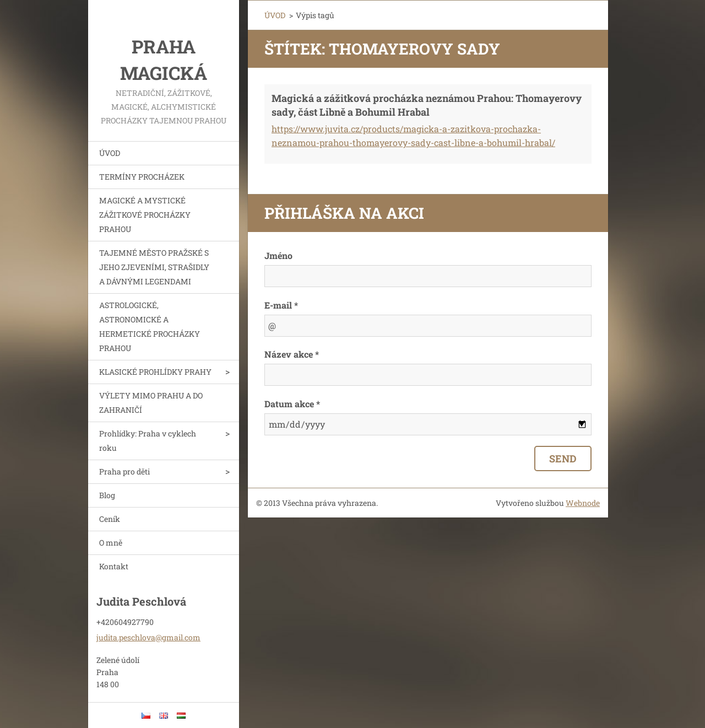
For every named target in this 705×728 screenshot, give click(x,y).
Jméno (278, 255)
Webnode (583, 503)
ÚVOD (110, 153)
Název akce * (292, 354)
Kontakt (114, 566)
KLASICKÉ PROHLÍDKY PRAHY (155, 372)
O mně (111, 543)
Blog (107, 495)
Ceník (110, 519)
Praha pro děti (124, 471)
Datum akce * (292, 404)
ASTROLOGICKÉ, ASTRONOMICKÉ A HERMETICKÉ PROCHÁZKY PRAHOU (150, 327)
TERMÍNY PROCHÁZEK (142, 177)
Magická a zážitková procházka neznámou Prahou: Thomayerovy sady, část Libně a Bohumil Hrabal (427, 105)
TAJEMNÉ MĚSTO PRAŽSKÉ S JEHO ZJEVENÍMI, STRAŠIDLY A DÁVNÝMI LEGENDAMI (154, 267)
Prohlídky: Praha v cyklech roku (148, 441)
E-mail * (281, 305)
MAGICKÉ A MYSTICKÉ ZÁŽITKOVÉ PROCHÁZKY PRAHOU (145, 215)
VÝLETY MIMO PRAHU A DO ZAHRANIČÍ (151, 403)
